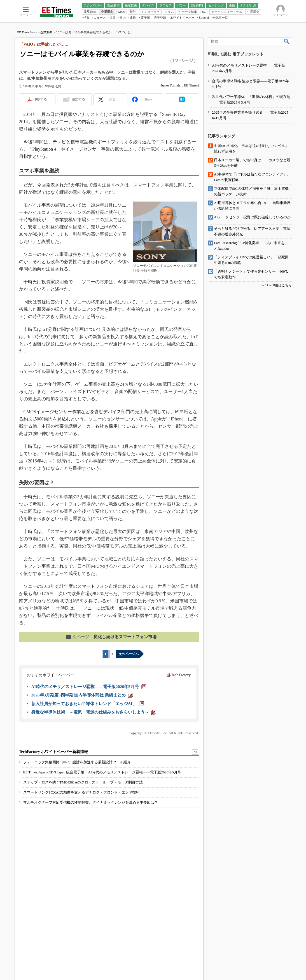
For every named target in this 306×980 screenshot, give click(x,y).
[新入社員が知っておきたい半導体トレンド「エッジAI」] (88, 704)
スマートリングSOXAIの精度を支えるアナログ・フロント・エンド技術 (82, 792)
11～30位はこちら (278, 285)
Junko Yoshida (171, 85)
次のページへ (129, 654)
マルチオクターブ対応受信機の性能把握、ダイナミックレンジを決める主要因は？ (91, 802)
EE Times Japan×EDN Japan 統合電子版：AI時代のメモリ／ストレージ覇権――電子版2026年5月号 (102, 772)
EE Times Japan (27, 32)
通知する (78, 99)
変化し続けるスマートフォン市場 (111, 637)
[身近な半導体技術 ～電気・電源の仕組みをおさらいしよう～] (94, 712)
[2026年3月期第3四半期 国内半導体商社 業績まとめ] (82, 695)
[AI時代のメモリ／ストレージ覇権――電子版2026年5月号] (89, 687)
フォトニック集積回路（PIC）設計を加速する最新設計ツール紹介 (77, 762)
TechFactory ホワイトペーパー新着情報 (53, 752)
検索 (287, 41)
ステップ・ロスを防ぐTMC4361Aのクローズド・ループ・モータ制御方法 (83, 782)
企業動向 (46, 32)
